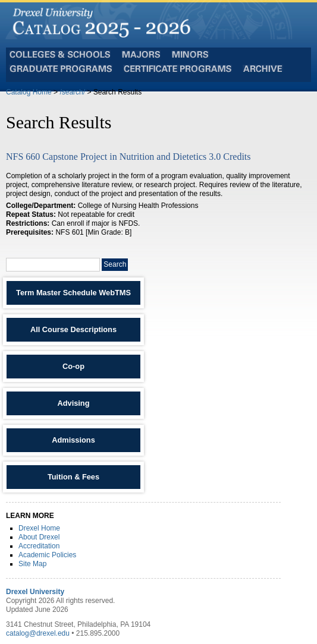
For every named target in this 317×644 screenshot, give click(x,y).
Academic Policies (47, 555)
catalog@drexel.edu (38, 633)
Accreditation (39, 546)
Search (115, 264)
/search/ (72, 92)
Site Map (32, 564)
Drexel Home (39, 528)
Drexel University (35, 592)
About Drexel (39, 537)
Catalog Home (29, 92)
